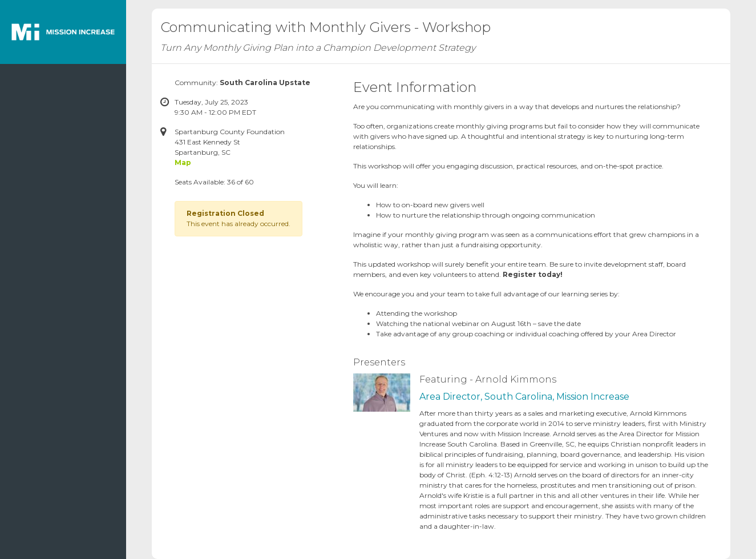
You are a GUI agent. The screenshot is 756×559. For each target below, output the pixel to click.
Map (183, 162)
